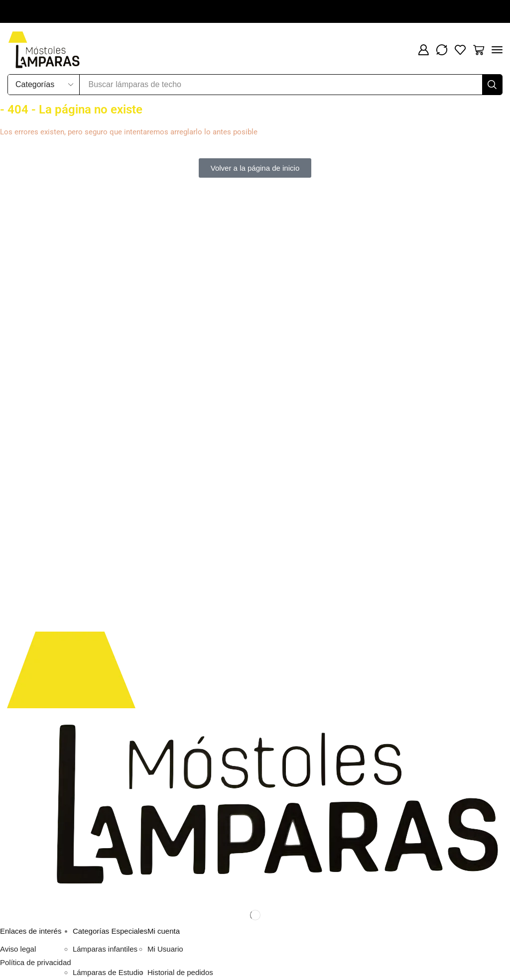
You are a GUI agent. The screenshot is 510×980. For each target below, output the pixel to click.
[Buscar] (492, 85)
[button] (423, 50)
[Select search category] (44, 85)
